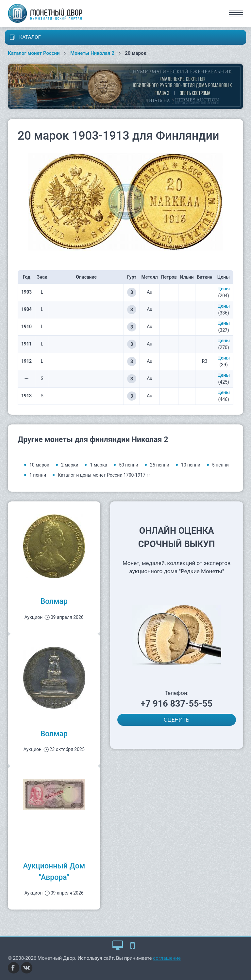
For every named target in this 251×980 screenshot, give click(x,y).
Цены (224, 289)
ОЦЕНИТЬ (176, 720)
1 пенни (38, 475)
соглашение (167, 958)
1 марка (98, 465)
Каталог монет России (34, 53)
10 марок (39, 465)
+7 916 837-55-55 (176, 704)
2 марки (70, 465)
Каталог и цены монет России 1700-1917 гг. (105, 475)
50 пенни (129, 465)
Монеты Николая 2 (92, 53)
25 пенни (160, 465)
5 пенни (220, 465)
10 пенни (191, 465)
